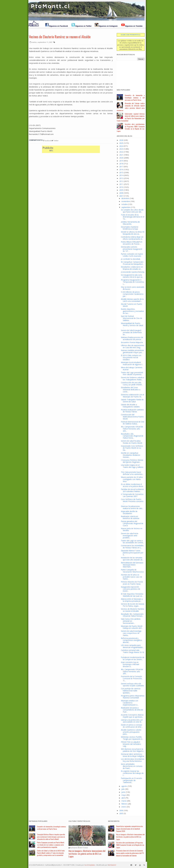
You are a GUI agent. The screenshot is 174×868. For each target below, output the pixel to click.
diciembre (125, 198)
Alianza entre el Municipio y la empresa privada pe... (132, 600)
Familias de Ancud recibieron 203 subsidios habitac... (132, 490)
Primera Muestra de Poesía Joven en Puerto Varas (132, 583)
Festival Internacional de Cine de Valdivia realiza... (133, 423)
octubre (125, 204)
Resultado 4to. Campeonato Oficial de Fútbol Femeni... (132, 615)
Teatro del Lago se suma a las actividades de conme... (133, 542)
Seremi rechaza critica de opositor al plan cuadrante (132, 685)
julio (123, 789)
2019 (121, 161)
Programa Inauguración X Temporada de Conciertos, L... (133, 282)
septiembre (126, 207)
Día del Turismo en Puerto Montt (132, 305)
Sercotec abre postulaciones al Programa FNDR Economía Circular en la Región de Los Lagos (131, 128)
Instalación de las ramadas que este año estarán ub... (132, 559)
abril (123, 798)
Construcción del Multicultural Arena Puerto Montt (132, 417)
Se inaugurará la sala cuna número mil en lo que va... (132, 276)
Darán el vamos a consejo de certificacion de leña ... (132, 726)
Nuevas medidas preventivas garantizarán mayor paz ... (132, 351)
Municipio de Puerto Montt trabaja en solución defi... (132, 627)
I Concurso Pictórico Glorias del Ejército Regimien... (132, 461)
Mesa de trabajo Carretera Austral (132, 368)
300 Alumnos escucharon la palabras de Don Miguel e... (133, 750)
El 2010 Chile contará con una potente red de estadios (131, 357)
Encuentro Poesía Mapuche (132, 342)
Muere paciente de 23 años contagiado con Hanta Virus (132, 479)
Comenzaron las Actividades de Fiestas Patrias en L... (132, 547)
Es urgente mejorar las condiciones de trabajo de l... (132, 773)
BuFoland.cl (112, 865)
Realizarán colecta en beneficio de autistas (130, 517)
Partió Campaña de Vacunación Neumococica (132, 571)
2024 (121, 146)
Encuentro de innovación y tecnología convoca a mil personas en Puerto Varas (135, 98)
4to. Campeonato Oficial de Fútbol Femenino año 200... (132, 429)
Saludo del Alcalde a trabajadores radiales (130, 406)
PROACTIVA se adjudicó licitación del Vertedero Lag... (131, 744)
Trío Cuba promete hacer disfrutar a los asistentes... (132, 473)
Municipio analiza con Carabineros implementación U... (130, 703)
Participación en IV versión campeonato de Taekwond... (131, 780)
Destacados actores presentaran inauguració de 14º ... (132, 249)
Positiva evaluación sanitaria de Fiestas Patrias (132, 411)
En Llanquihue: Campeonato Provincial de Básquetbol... (132, 263)
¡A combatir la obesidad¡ (131, 259)
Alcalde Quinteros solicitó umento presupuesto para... (131, 732)
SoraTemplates (90, 865)
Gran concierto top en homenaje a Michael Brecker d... (130, 664)
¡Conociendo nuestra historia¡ (133, 272)
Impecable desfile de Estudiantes (129, 512)
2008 (121, 193)
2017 (121, 167)
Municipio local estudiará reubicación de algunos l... (132, 363)
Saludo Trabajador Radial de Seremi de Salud (132, 401)
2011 (121, 184)
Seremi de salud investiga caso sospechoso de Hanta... (131, 633)
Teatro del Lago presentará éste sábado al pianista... (132, 374)
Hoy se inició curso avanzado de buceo (133, 288)
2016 (121, 169)
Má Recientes (114, 821)
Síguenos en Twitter (83, 26)
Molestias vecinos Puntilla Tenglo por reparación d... (132, 738)
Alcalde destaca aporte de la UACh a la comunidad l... (132, 300)
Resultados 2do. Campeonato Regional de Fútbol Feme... (132, 436)
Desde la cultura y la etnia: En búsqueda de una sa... (133, 233)
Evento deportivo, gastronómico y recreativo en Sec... (132, 311)
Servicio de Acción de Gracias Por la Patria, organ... (133, 605)
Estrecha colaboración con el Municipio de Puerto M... (133, 396)
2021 (121, 155)
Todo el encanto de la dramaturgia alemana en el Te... (133, 217)
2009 (121, 190)
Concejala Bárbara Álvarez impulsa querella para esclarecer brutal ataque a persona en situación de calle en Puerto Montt (51, 837)
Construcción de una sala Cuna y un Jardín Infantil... (132, 384)
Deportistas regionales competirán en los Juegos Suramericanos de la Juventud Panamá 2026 (129, 829)
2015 (121, 172)
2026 (121, 140)
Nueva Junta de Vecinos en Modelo (132, 530)
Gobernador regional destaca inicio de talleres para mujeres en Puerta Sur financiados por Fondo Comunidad (131, 117)
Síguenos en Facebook (58, 26)
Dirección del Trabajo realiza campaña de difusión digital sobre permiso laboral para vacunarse (131, 107)
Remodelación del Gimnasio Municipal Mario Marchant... (132, 565)
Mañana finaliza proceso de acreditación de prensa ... (132, 338)
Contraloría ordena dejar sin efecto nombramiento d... (132, 238)
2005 (121, 813)
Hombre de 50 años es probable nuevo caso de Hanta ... (132, 577)
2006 (121, 810)
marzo (124, 801)
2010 (121, 187)
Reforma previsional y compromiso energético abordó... (132, 640)
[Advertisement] (129, 73)
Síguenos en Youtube (134, 26)
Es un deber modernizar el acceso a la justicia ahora (132, 485)
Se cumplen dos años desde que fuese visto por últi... (132, 211)
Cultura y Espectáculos (79, 821)
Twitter (55, 141)
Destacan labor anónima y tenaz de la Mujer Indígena (133, 755)
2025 (121, 143)
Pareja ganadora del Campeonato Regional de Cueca (132, 523)
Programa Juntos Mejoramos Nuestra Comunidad (133, 697)
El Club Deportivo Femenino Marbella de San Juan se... (132, 595)
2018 (121, 164)
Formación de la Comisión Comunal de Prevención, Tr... (132, 679)
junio (123, 792)
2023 (121, 149)
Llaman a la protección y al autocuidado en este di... (132, 721)
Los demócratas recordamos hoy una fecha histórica (133, 760)
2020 (121, 158)
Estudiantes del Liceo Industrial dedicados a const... (131, 390)
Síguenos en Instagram (108, 26)
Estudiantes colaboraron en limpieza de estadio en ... (132, 268)
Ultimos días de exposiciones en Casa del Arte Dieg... (133, 346)
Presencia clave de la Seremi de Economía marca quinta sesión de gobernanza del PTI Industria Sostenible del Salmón (130, 853)
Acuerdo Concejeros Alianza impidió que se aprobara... (132, 716)
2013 (121, 178)
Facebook (47, 141)
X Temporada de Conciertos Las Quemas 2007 (132, 495)
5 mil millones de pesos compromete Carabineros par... (132, 294)
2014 (121, 175)
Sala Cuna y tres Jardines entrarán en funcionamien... (131, 621)
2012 (121, 181)
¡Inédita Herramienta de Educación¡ (130, 223)
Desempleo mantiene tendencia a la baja (130, 228)
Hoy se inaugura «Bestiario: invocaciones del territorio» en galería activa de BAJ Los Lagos (87, 854)
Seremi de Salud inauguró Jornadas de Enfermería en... (131, 332)
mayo (124, 795)
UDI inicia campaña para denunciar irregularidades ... (133, 646)
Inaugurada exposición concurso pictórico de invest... (131, 589)
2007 (121, 196)
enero (124, 807)
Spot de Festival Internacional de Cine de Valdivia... (132, 318)
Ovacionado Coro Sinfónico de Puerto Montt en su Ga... (132, 448)
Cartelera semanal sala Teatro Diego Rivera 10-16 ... (133, 652)
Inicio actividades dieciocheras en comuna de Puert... (132, 766)
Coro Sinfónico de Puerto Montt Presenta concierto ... (132, 501)
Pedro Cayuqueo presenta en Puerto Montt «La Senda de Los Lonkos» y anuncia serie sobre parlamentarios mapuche (51, 845)
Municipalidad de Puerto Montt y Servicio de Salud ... (132, 325)
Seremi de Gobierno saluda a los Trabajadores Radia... (133, 378)
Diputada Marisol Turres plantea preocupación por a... (132, 553)
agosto (124, 786)
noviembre (126, 201)
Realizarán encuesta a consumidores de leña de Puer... (132, 710)
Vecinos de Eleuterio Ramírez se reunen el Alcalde (60, 37)
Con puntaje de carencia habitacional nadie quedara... (131, 691)
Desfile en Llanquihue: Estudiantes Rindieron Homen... (131, 455)
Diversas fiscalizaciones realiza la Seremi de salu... (132, 507)
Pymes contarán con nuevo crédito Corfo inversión (132, 255)
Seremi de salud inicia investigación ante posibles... (130, 535)
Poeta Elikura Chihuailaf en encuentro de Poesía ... (132, 243)
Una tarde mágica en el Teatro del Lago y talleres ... (132, 467)
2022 (121, 152)
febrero (124, 804)
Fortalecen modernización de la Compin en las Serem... (133, 658)
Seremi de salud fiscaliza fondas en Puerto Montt (132, 442)
